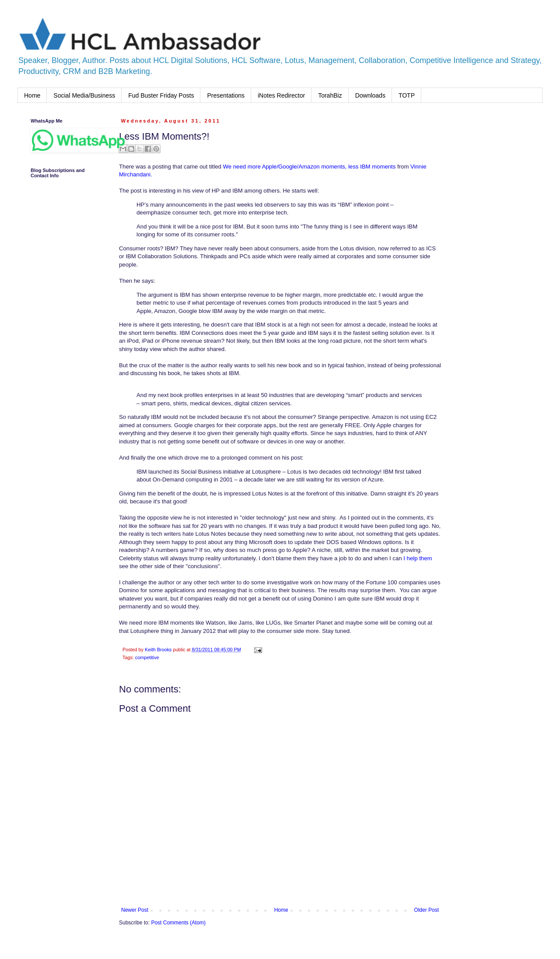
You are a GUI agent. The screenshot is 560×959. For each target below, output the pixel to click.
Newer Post (135, 910)
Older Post (426, 910)
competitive (147, 657)
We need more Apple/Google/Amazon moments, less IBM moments (309, 167)
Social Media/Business (84, 95)
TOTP (407, 95)
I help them (418, 558)
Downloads (370, 95)
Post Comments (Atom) (178, 923)
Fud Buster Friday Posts (161, 95)
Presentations (226, 95)
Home (32, 95)
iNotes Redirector (281, 95)
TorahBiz (330, 95)
